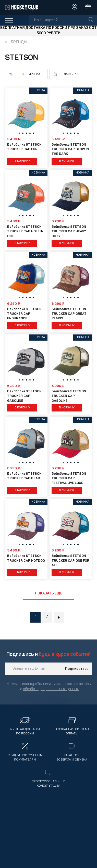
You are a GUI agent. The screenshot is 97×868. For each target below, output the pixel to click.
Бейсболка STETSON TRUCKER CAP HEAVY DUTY (69, 231)
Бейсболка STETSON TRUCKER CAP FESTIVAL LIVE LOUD (69, 478)
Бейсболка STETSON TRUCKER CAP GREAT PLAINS (69, 314)
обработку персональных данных (51, 689)
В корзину (22, 161)
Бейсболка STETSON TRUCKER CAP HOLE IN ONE (25, 231)
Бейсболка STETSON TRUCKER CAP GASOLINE (24, 396)
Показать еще (49, 593)
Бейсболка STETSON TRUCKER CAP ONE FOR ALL (70, 561)
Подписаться (77, 669)
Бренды (19, 42)
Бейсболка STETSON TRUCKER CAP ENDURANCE (24, 314)
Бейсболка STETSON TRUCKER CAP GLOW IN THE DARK (70, 149)
